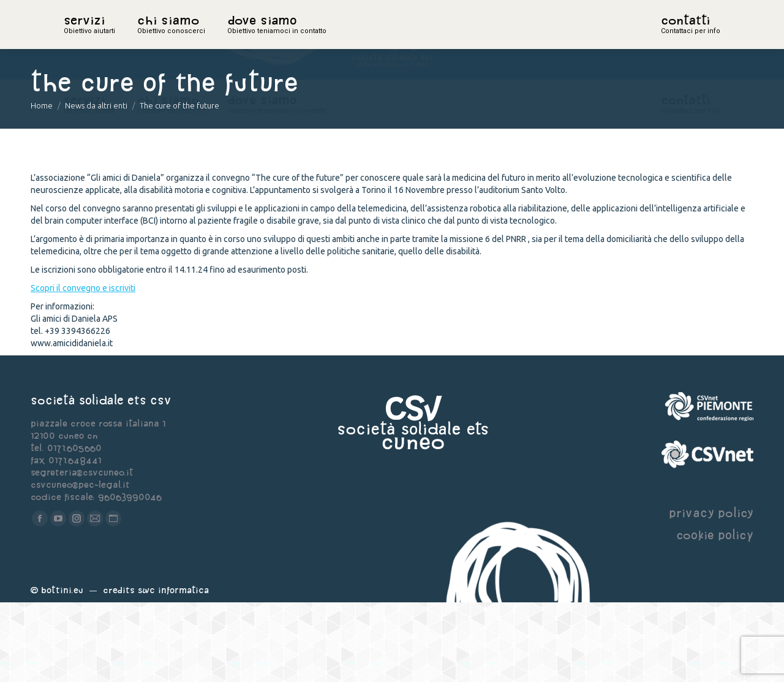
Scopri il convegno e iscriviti (83, 368)
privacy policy (711, 592)
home (77, 40)
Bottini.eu (62, 669)
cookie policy (715, 614)
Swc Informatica (173, 669)
